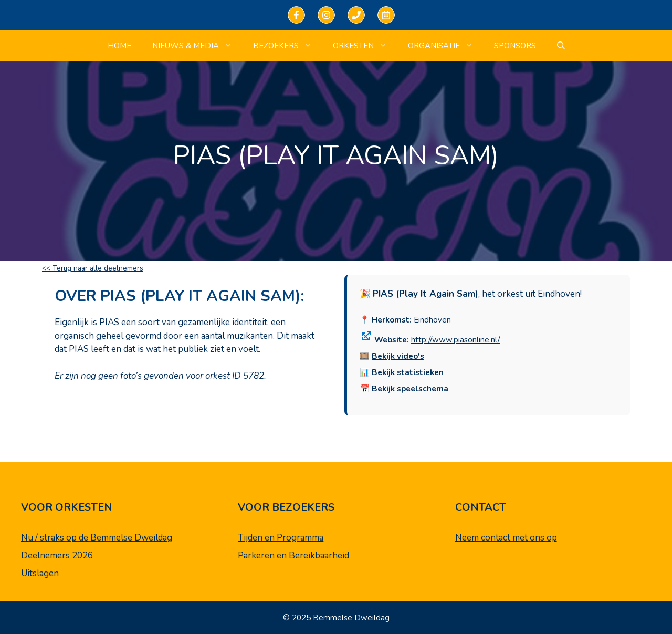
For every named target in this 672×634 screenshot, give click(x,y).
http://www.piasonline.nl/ (455, 340)
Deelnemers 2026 (57, 555)
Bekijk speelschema (410, 389)
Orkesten (365, 46)
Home (119, 46)
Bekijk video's (398, 356)
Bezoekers (288, 46)
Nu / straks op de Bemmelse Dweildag (97, 538)
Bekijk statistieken (408, 372)
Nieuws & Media (197, 46)
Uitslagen (40, 573)
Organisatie (446, 46)
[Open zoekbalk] (561, 46)
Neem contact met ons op (506, 538)
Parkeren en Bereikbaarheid (293, 555)
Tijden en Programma (281, 538)
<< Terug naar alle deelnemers (93, 268)
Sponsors (515, 46)
